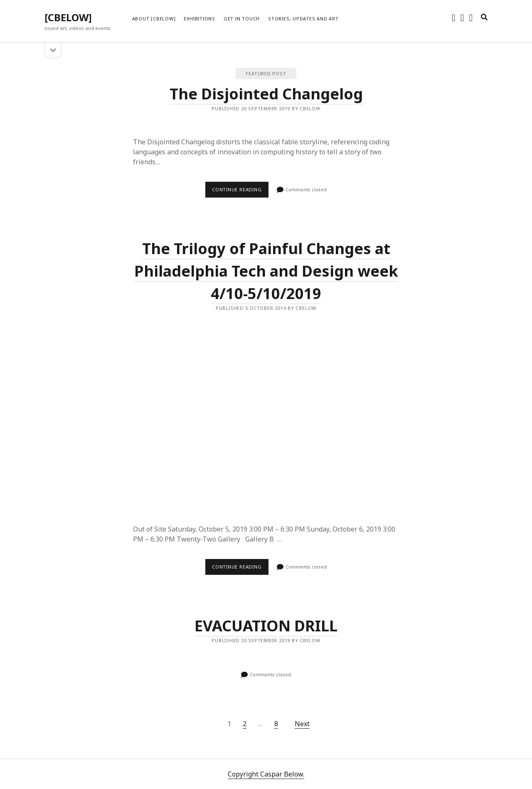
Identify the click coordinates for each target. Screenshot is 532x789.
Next (302, 724)
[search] (484, 17)
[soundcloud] (462, 17)
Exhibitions (199, 19)
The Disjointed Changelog (266, 94)
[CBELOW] (68, 17)
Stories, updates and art (303, 19)
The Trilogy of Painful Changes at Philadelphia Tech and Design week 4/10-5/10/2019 (266, 271)
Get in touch (242, 19)
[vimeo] (471, 17)
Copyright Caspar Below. (266, 774)
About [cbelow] (154, 19)
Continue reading (240, 192)
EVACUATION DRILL (266, 626)
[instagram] (454, 17)
